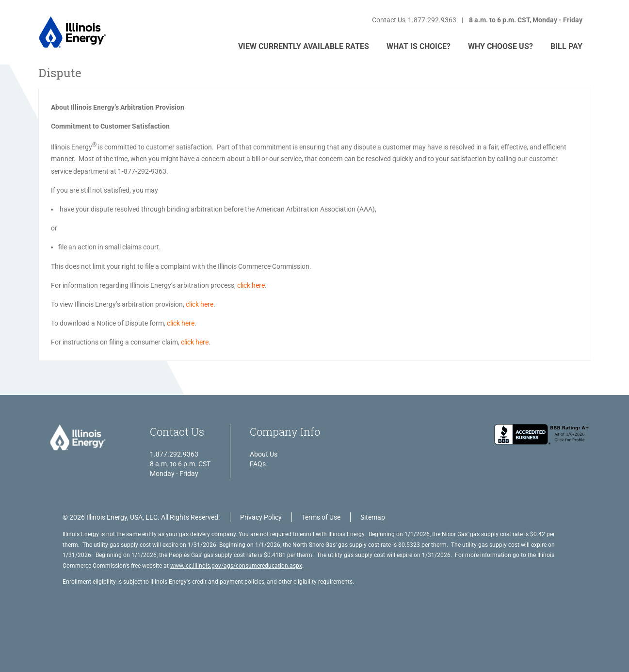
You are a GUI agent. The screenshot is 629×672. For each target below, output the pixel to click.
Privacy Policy (261, 517)
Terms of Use (321, 517)
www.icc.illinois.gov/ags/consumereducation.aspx (236, 566)
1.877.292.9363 (432, 20)
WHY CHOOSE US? (500, 46)
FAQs (258, 464)
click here (251, 285)
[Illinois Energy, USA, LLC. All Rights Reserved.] (77, 439)
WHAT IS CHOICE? (419, 46)
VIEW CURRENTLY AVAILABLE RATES (304, 46)
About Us (264, 454)
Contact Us (389, 20)
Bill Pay (566, 46)
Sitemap (373, 517)
